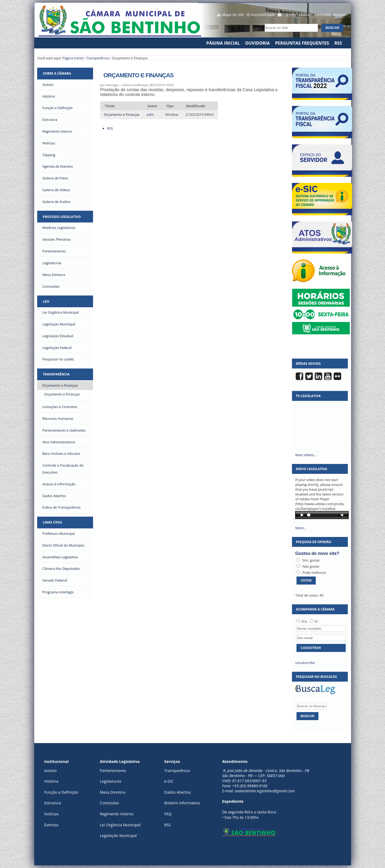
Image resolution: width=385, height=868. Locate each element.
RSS (338, 43)
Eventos (51, 825)
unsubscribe (305, 663)
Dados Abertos (177, 792)
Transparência (97, 58)
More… (301, 528)
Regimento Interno (117, 814)
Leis (46, 302)
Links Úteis (52, 522)
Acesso (51, 771)
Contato (289, 15)
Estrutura (53, 803)
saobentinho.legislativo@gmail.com (265, 791)
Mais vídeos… (306, 455)
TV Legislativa (308, 396)
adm (150, 114)
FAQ (168, 814)
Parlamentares (113, 771)
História (51, 781)
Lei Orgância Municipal (120, 825)
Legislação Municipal (118, 836)
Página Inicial (223, 43)
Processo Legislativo (62, 217)
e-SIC (169, 781)
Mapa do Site (233, 15)
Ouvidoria (257, 43)
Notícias (52, 814)
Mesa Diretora (112, 792)
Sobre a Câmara (57, 73)
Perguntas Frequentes (302, 43)
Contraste (322, 15)
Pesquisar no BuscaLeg (317, 677)
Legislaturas (110, 781)
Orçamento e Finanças (122, 114)
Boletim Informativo (182, 803)
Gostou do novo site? (317, 553)
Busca (263, 22)
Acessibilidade (263, 15)
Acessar (340, 15)
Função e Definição (61, 792)
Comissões (109, 803)
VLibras (305, 15)
